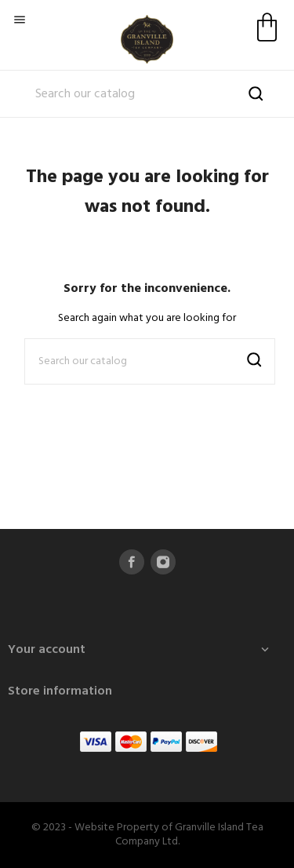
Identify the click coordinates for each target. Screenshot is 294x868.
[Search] (147, 94)
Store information (60, 691)
